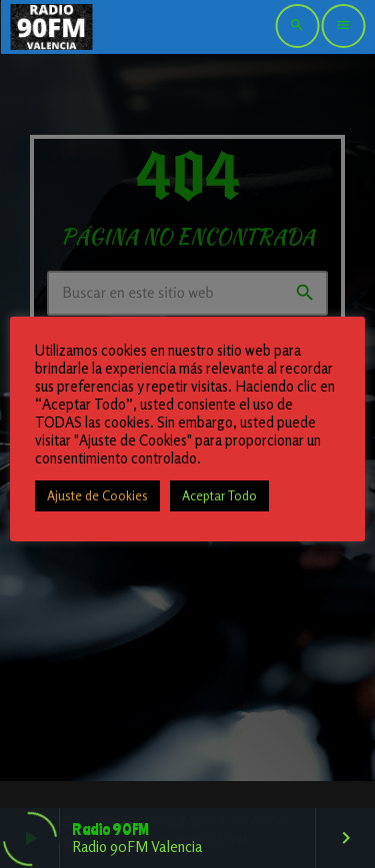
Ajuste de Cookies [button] (97, 495)
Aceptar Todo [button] (219, 495)
